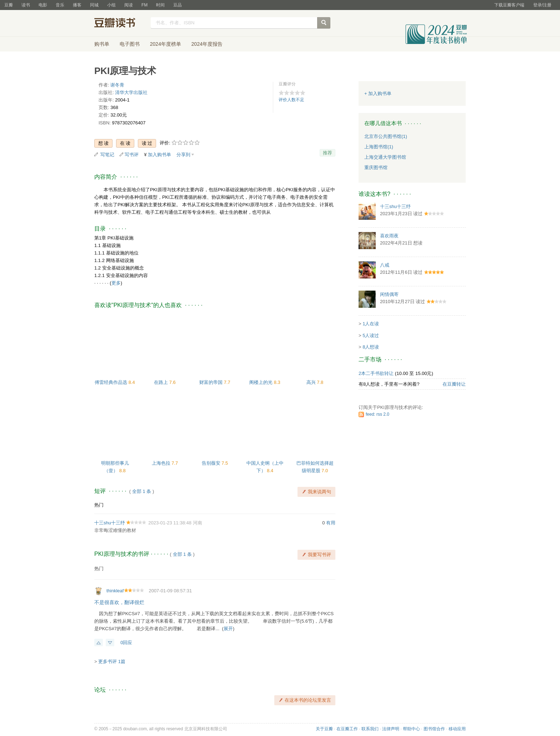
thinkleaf (115, 591)
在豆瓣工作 (347, 729)
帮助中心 (411, 729)
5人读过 (371, 335)
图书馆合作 (434, 729)
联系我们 (370, 729)
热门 (99, 505)
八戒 (385, 265)
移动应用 (457, 729)
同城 (94, 5)
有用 (331, 523)
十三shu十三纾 (110, 523)
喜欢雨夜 (389, 236)
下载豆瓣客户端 (509, 5)
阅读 (129, 5)
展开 (228, 629)
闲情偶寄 (389, 294)
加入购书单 (159, 155)
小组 (111, 5)
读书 (26, 5)
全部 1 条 (142, 491)
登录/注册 (542, 5)
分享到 (183, 155)
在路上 (162, 382)
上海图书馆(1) (379, 147)
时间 (160, 5)
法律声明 (391, 729)
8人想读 (371, 347)
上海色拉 (162, 463)
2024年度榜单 (166, 44)
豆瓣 (9, 5)
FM (144, 5)
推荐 (327, 153)
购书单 (102, 44)
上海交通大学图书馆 (385, 157)
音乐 (60, 5)
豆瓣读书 (120, 24)
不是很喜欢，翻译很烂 (119, 602)
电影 (43, 5)
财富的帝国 (212, 382)
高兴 (312, 382)
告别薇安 (212, 463)
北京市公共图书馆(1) (386, 136)
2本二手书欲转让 (376, 373)
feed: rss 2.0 (377, 414)
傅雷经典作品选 (112, 382)
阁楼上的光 (262, 382)
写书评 (132, 155)
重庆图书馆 (376, 167)
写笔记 (107, 155)
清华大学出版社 (131, 92)
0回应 (126, 643)
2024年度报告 (207, 44)
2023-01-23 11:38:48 (170, 523)
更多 (116, 283)
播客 (77, 5)
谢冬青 (117, 85)
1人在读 (371, 324)
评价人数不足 (291, 100)
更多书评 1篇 (112, 661)
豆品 (177, 5)
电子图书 (130, 44)
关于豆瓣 (324, 729)
